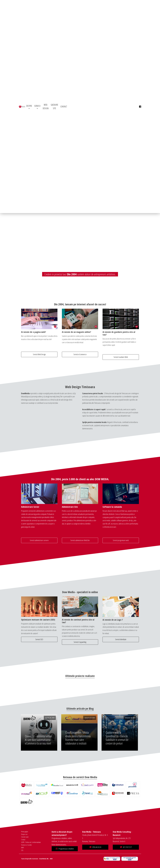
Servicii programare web (121, 540)
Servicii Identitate (121, 639)
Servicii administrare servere (39, 540)
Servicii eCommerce (80, 354)
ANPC (23, 848)
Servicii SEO (39, 639)
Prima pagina (25, 832)
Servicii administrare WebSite (80, 540)
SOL (22, 850)
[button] (65, 849)
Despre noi (24, 834)
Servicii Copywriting (80, 642)
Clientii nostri (25, 837)
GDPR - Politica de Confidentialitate (31, 842)
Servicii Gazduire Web (121, 357)
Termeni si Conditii (26, 845)
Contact (23, 840)
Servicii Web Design (39, 354)
